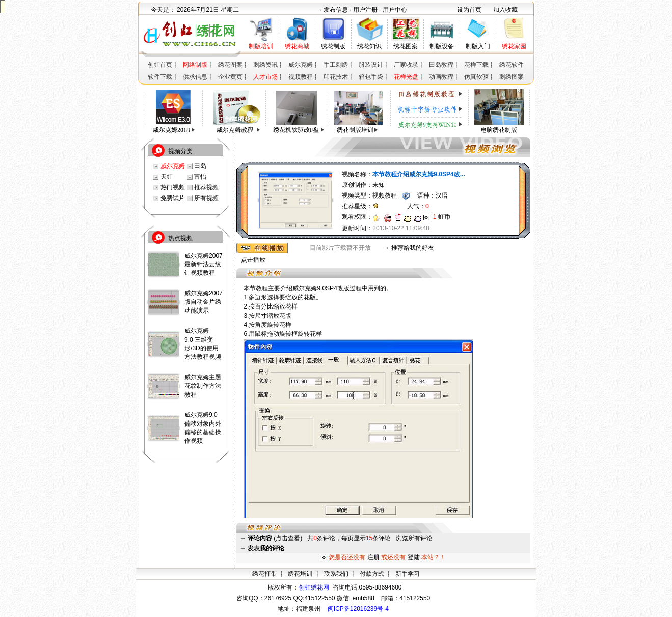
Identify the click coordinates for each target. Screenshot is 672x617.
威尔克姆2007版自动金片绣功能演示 (204, 302)
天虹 (167, 177)
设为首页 (469, 10)
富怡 (200, 177)
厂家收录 (406, 65)
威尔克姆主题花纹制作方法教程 (203, 386)
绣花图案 (406, 46)
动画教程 (441, 77)
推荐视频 (206, 187)
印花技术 (336, 77)
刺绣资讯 (265, 65)
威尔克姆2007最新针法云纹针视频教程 (204, 264)
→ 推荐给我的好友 (408, 248)
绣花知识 (369, 46)
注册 (373, 557)
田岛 (200, 166)
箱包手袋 (371, 77)
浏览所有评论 (414, 538)
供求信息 (195, 77)
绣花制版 (333, 46)
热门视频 (173, 187)
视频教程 (301, 77)
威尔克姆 (301, 65)
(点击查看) (275, 538)
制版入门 (478, 46)
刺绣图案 (512, 77)
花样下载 (476, 65)
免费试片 (173, 198)
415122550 (415, 598)
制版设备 (442, 46)
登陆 (414, 557)
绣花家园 (514, 46)
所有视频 (206, 198)
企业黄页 (230, 77)
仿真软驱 (476, 77)
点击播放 (253, 260)
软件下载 (160, 77)
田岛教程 (441, 65)
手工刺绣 (336, 65)
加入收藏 (505, 10)
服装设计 (371, 65)
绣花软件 (512, 65)
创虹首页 (160, 65)
